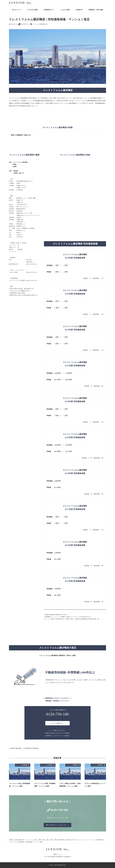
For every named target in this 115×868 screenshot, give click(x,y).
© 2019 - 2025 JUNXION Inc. (57, 865)
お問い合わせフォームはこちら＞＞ (58, 825)
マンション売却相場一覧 (40, 24)
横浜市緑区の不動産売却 (31, 748)
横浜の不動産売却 (16, 748)
